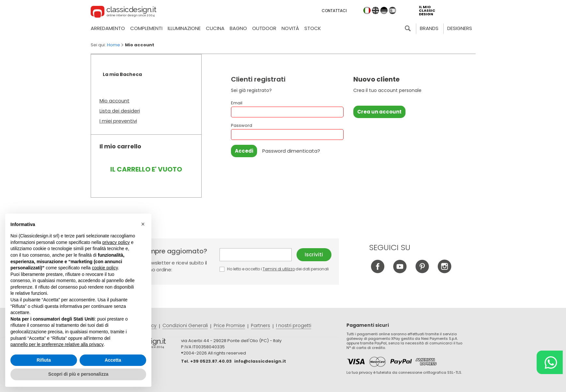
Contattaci (334, 11)
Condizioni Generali (185, 325)
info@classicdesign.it (260, 361)
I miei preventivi (118, 121)
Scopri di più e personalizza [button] (78, 374)
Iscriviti (314, 255)
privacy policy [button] (116, 242)
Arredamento (108, 28)
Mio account (115, 101)
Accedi (244, 151)
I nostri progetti (294, 325)
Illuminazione (184, 28)
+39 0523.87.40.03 (211, 361)
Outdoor (264, 28)
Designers (460, 28)
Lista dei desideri (120, 111)
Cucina (215, 28)
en (375, 10)
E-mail (256, 255)
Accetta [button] (113, 360)
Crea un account (379, 112)
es (392, 10)
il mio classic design (427, 11)
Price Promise (229, 325)
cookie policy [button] (105, 268)
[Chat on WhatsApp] (550, 362)
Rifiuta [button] (44, 360)
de (384, 10)
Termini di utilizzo (279, 269)
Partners (260, 325)
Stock (313, 28)
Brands (429, 28)
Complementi (146, 28)
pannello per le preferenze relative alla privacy (57, 344)
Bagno (238, 28)
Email (287, 109)
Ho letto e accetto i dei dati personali (274, 269)
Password (287, 131)
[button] (143, 224)
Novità (290, 28)
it (367, 10)
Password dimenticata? (291, 151)
